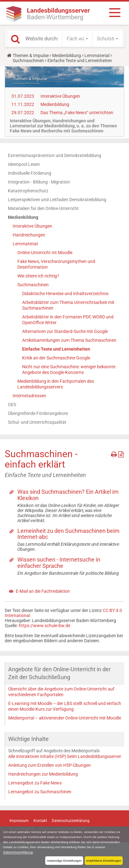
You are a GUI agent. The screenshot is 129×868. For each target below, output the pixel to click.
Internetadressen (29, 396)
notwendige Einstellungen (64, 861)
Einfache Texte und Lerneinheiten (56, 349)
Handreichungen (29, 235)
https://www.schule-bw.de (44, 626)
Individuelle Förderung (30, 173)
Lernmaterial (97, 55)
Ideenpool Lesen (24, 164)
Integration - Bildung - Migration (39, 182)
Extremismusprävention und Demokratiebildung (55, 155)
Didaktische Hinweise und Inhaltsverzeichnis (65, 294)
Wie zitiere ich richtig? (38, 276)
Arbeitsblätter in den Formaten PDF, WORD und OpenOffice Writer (68, 320)
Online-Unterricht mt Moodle (45, 253)
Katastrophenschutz (28, 191)
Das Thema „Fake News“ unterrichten (77, 113)
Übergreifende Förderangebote (38, 413)
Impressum (19, 821)
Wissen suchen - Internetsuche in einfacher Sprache (59, 563)
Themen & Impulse (31, 55)
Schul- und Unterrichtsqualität (37, 422)
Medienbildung (67, 55)
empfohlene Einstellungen (104, 861)
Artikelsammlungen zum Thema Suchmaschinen (69, 340)
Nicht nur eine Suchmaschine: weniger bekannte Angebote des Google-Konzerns (69, 370)
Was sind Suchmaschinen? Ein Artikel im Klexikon (68, 495)
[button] (77, 39)
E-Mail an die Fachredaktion (43, 591)
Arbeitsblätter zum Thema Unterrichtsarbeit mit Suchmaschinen (68, 305)
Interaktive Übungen (60, 96)
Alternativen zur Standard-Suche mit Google (65, 331)
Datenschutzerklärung (18, 852)
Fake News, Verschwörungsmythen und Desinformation (56, 264)
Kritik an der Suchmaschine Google (56, 358)
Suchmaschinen (28, 61)
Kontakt (40, 821)
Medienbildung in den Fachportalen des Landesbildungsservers (56, 384)
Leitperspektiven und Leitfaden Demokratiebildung (57, 200)
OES (12, 405)
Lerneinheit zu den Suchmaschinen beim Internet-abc (68, 534)
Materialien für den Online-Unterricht (43, 208)
